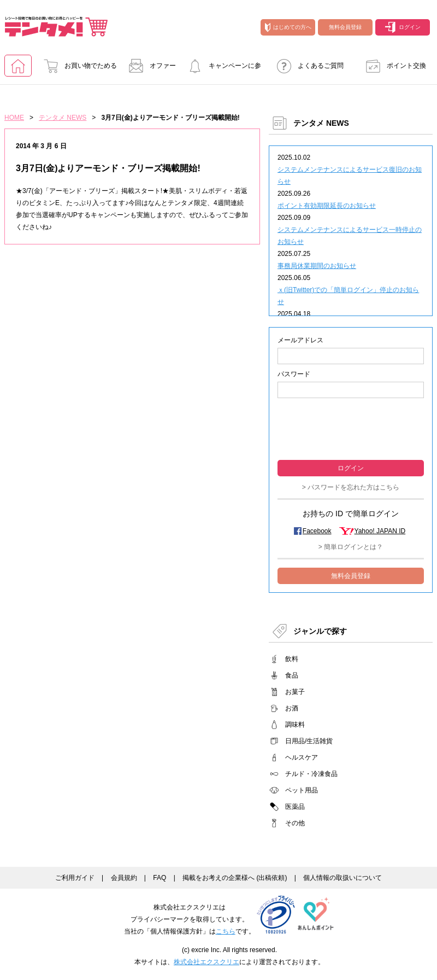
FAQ (160, 878)
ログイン (403, 27)
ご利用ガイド (75, 878)
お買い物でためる (77, 66)
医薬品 (295, 807)
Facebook (317, 531)
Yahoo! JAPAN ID (380, 531)
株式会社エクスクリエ (206, 962)
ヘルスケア (302, 757)
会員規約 (124, 878)
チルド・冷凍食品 (311, 774)
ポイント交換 (393, 66)
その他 (295, 823)
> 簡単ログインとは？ (351, 547)
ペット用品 (302, 790)
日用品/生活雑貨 (309, 741)
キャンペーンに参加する (221, 69)
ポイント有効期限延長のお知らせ (327, 206)
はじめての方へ (288, 27)
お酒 (292, 708)
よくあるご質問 (307, 66)
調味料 (295, 725)
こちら (226, 931)
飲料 (292, 659)
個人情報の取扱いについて (342, 878)
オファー (149, 66)
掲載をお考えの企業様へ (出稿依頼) (235, 878)
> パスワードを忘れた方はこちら (351, 487)
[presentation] (351, 428)
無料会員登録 (345, 27)
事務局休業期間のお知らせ (317, 266)
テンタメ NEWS (63, 118)
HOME (14, 118)
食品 (292, 675)
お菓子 (295, 692)
